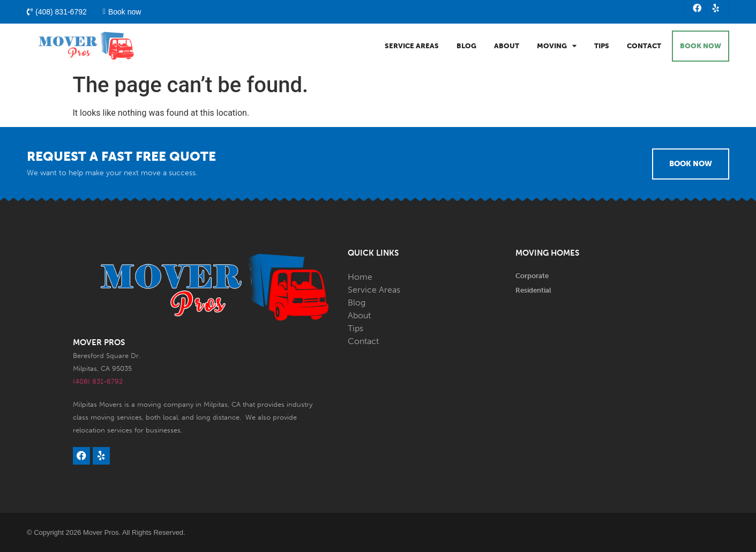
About (507, 46)
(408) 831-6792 (98, 381)
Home (360, 277)
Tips (602, 46)
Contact (644, 46)
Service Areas (412, 46)
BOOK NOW (701, 46)
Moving (557, 46)
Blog (466, 46)
